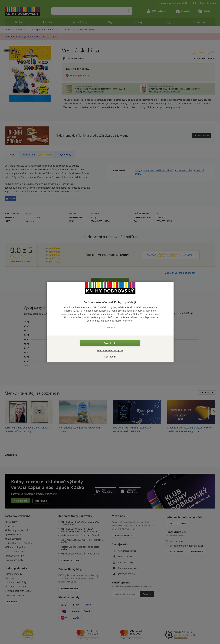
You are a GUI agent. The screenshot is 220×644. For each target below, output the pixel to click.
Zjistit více (110, 328)
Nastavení (110, 357)
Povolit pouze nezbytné (110, 350)
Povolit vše (110, 343)
